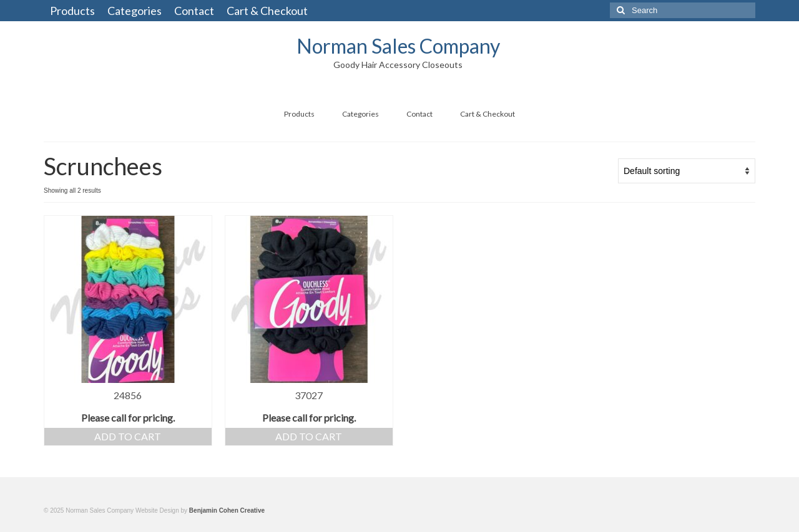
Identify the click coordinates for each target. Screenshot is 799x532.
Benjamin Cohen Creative (227, 510)
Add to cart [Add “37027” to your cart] (309, 436)
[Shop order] (687, 171)
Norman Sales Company (398, 46)
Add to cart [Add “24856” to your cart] (128, 436)
